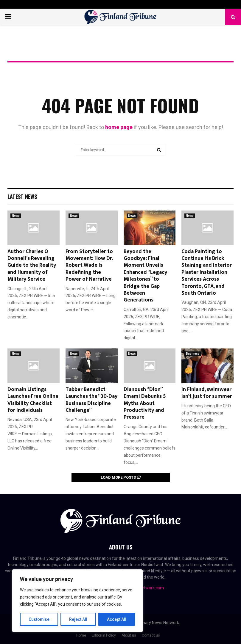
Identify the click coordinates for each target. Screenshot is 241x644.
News (16, 216)
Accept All (117, 619)
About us (129, 635)
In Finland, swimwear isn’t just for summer (207, 393)
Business (193, 354)
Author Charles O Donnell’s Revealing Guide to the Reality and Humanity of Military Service (32, 266)
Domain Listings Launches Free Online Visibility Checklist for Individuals (33, 400)
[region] (77, 601)
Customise (39, 619)
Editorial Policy (104, 635)
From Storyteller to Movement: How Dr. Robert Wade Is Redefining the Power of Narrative (89, 266)
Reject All (78, 619)
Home (81, 635)
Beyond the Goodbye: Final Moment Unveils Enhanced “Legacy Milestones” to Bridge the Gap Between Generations (145, 276)
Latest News (22, 197)
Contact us (151, 635)
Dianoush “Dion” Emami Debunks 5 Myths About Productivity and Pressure (145, 403)
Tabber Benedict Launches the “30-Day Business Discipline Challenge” (91, 400)
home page (119, 127)
